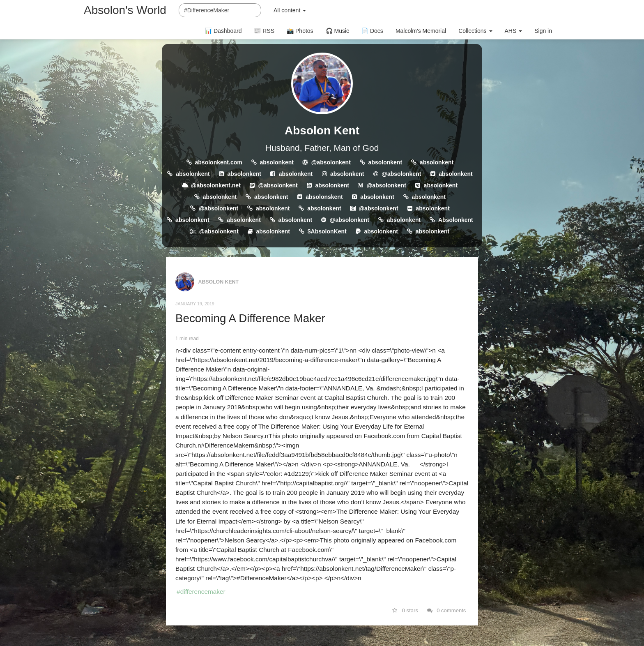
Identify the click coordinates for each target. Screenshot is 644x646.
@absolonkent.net (216, 185)
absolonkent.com (219, 162)
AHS (514, 31)
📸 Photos (300, 31)
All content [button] (290, 10)
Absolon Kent (322, 130)
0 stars (405, 610)
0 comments (447, 610)
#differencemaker (201, 592)
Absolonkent (456, 220)
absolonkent (276, 162)
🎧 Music (337, 31)
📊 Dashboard (223, 31)
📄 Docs (372, 31)
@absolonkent (331, 162)
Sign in (543, 31)
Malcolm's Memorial (421, 31)
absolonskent (324, 197)
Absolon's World (125, 10)
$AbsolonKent (327, 231)
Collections (475, 31)
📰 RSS (264, 31)
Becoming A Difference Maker (250, 318)
